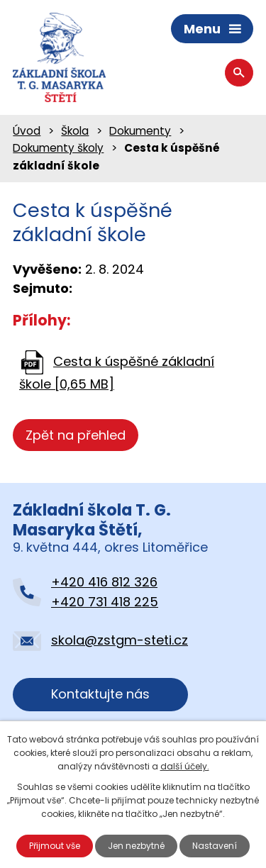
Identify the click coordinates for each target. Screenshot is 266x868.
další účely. (185, 766)
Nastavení (215, 846)
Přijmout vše (55, 846)
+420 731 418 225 (105, 602)
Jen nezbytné (136, 846)
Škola (75, 131)
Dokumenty (140, 131)
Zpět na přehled (76, 435)
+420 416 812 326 (104, 582)
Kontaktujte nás (100, 694)
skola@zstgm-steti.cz (120, 640)
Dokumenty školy (58, 148)
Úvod (27, 131)
